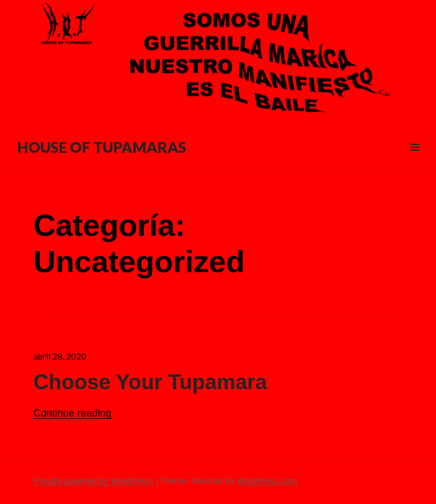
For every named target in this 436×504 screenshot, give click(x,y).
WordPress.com (267, 480)
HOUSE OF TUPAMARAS (102, 147)
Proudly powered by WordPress (93, 480)
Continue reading (72, 413)
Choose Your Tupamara (150, 382)
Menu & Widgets (415, 160)
